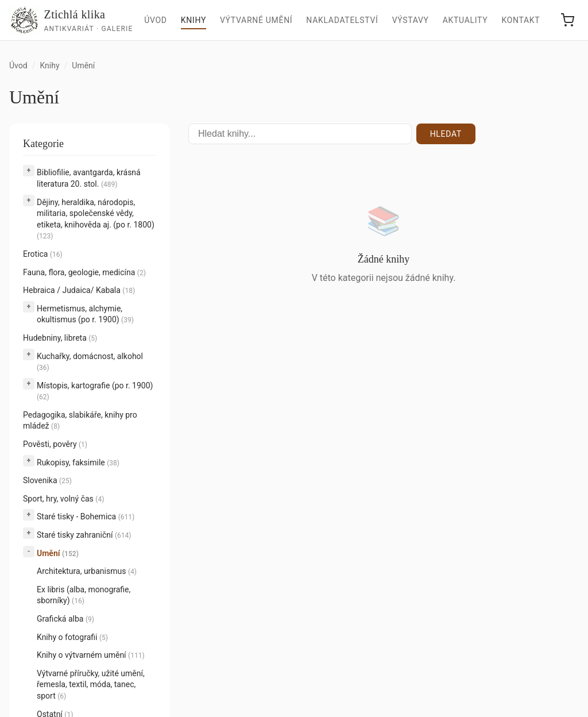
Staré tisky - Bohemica (86, 516)
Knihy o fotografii (72, 637)
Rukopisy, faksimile (78, 462)
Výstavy (411, 20)
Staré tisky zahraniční (84, 535)
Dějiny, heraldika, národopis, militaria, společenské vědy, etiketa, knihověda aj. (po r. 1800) (96, 219)
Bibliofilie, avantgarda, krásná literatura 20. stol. (89, 178)
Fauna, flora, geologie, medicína (84, 272)
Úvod (156, 20)
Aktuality (465, 20)
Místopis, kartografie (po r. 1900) (95, 391)
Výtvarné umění (256, 20)
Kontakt (521, 20)
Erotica (43, 254)
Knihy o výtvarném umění (91, 655)
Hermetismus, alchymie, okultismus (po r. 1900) (85, 314)
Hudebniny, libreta (60, 338)
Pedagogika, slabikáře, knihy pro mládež (80, 421)
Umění (58, 553)
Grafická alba (65, 619)
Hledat (446, 134)
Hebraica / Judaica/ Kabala (79, 290)
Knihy (194, 20)
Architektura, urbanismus (87, 571)
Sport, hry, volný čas (63, 499)
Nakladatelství (342, 20)
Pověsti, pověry (55, 444)
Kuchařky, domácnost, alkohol (90, 362)
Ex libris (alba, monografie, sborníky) (84, 595)
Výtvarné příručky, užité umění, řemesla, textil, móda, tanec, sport (91, 685)
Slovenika (47, 480)
